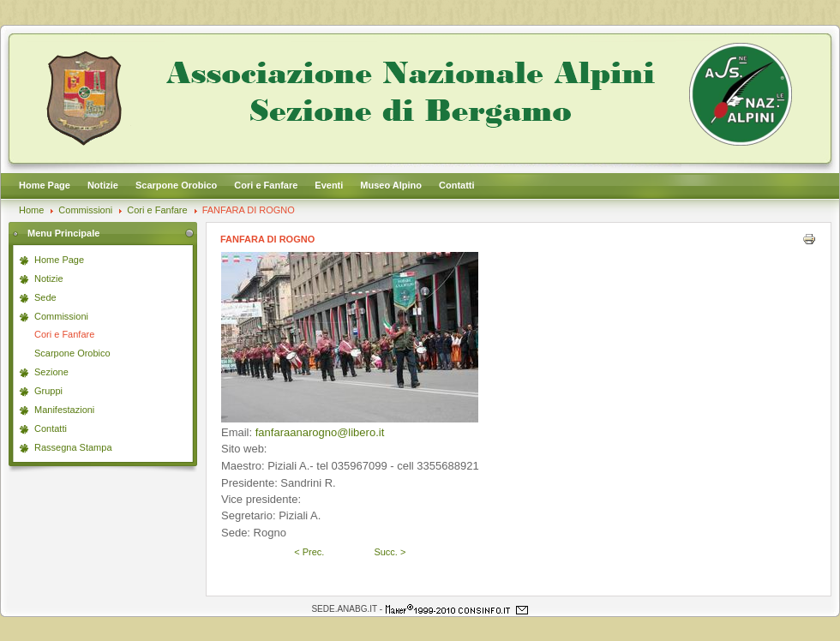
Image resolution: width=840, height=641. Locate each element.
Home (31, 210)
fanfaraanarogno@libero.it (320, 432)
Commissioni (85, 210)
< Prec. (309, 552)
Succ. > (390, 552)
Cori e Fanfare (157, 210)
